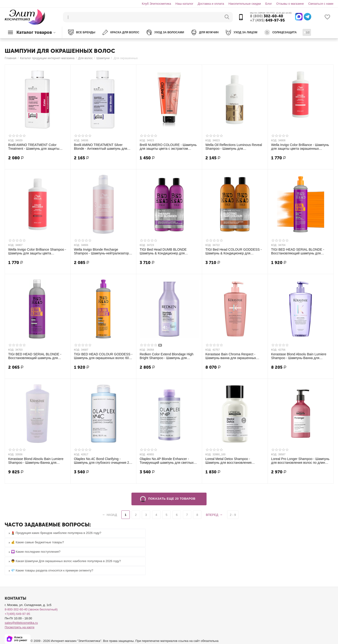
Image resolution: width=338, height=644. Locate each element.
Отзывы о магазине (290, 4)
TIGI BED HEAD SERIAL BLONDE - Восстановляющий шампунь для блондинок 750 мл (35, 356)
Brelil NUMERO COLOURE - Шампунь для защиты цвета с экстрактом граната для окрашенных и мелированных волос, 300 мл (168, 147)
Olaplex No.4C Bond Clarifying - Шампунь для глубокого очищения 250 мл (103, 461)
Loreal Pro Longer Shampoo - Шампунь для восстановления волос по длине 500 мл (300, 461)
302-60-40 (267, 16)
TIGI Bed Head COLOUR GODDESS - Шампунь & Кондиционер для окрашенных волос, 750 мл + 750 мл (234, 251)
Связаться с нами (321, 4)
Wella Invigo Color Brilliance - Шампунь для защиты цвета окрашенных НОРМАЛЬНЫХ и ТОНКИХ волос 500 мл (300, 147)
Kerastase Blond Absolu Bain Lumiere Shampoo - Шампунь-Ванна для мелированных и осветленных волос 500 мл (299, 356)
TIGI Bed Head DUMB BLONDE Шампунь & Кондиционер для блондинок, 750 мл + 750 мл (163, 251)
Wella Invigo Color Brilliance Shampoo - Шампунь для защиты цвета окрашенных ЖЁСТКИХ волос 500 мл (37, 251)
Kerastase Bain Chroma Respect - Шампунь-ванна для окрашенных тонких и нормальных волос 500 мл (232, 356)
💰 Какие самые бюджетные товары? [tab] (36, 542)
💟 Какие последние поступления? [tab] (34, 552)
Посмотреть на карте (20, 627)
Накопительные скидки (245, 4)
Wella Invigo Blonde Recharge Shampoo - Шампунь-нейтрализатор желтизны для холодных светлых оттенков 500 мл (101, 251)
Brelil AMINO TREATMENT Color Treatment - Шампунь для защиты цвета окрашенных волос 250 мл (34, 147)
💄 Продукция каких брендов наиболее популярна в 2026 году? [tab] (54, 533)
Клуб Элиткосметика (156, 4)
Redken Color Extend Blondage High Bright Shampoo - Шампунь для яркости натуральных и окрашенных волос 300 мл (167, 356)
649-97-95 (267, 20)
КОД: (11, 140)
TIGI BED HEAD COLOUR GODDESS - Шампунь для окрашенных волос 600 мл (103, 356)
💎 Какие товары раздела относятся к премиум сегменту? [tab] (50, 571)
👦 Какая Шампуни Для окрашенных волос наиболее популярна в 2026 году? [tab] (64, 561)
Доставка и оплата (211, 4)
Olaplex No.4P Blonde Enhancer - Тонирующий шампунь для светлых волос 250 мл (167, 461)
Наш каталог (184, 4)
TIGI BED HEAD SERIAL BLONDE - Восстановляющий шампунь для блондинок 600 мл (298, 251)
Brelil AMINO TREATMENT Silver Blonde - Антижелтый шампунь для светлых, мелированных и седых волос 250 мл (101, 147)
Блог (269, 4)
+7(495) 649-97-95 (17, 614)
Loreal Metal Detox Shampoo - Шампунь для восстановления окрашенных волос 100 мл (229, 461)
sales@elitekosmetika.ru (21, 623)
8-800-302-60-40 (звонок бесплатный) (31, 609)
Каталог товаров (34, 32)
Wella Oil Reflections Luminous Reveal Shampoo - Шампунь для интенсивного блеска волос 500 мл (234, 147)
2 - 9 (233, 515)
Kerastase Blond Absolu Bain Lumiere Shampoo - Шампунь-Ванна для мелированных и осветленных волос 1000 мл (36, 461)
